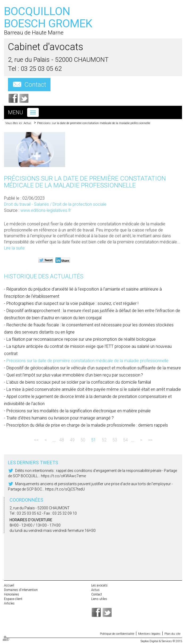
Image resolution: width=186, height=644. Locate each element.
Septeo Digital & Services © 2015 (161, 641)
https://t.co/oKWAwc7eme (63, 476)
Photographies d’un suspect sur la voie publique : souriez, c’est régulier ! (72, 303)
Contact (35, 85)
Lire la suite (14, 248)
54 (125, 440)
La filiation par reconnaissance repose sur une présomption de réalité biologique (81, 339)
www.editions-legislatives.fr (46, 210)
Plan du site (172, 634)
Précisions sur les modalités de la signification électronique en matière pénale (79, 411)
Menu (16, 112)
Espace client (13, 599)
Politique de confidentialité (117, 634)
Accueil (9, 585)
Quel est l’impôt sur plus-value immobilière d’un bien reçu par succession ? (75, 375)
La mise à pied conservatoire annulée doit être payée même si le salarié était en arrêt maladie (94, 389)
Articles (9, 603)
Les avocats (99, 585)
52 (104, 440)
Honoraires (12, 594)
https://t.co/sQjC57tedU (65, 489)
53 (115, 440)
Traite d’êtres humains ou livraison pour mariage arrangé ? (60, 418)
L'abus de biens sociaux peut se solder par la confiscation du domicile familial (79, 382)
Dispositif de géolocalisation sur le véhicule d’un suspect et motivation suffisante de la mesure (94, 368)
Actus (28, 123)
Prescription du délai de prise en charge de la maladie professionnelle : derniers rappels (87, 425)
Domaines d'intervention (21, 590)
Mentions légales (149, 634)
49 (72, 440)
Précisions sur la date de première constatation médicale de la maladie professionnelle (94, 123)
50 (83, 440)
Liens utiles (99, 599)
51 (94, 440)
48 (62, 440)
